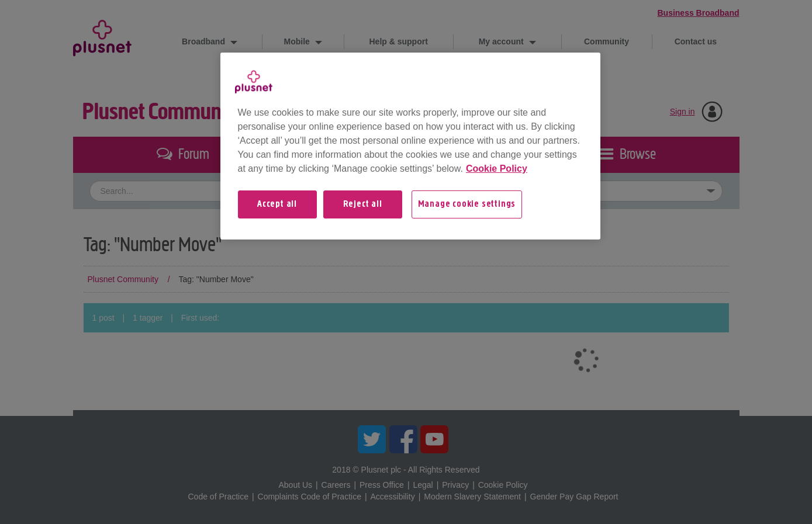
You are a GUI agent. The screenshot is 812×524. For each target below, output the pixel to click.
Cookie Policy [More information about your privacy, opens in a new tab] (497, 169)
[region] (410, 146)
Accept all (277, 204)
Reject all (363, 204)
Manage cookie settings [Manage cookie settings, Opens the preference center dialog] (467, 204)
